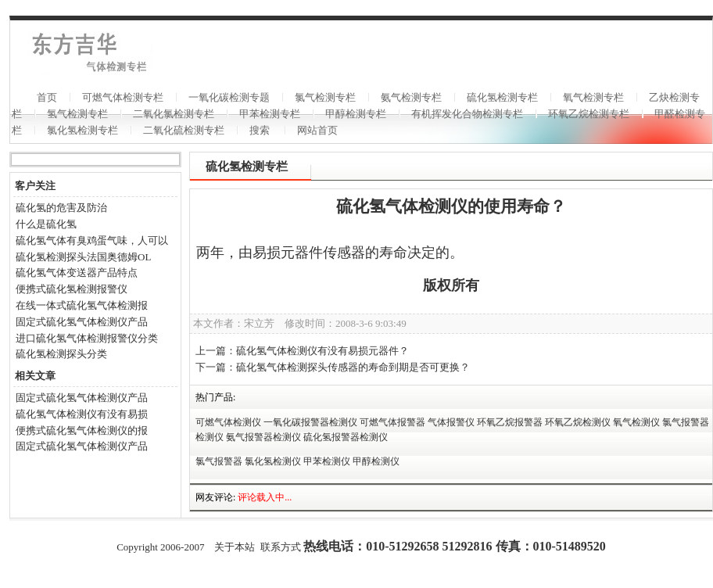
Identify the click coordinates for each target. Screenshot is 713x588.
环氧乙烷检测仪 (578, 422)
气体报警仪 (451, 422)
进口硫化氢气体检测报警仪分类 (87, 338)
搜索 (260, 130)
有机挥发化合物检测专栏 (467, 114)
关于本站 (235, 547)
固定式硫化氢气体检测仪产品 (82, 322)
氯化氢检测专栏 (82, 130)
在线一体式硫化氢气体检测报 (82, 305)
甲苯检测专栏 (270, 114)
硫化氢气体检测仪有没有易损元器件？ (322, 351)
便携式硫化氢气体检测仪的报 (82, 430)
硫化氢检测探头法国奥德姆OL (83, 257)
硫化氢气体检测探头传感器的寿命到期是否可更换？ (353, 367)
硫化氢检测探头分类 (61, 354)
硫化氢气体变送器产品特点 (77, 272)
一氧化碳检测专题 (229, 97)
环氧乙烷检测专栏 (589, 114)
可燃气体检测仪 (228, 422)
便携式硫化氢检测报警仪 (72, 289)
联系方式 (281, 547)
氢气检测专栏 (77, 114)
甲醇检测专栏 (356, 114)
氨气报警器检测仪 (263, 437)
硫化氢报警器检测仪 (346, 437)
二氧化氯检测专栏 (174, 114)
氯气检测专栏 (325, 97)
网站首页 (317, 130)
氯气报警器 (219, 461)
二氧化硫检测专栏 (184, 130)
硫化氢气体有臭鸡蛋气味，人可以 (92, 240)
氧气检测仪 (636, 422)
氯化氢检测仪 (273, 461)
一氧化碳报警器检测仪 (310, 422)
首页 (47, 97)
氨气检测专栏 (411, 97)
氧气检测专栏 (593, 97)
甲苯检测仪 (327, 461)
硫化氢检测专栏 (502, 97)
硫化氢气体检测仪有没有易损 (82, 414)
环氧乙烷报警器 (510, 422)
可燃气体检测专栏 (123, 97)
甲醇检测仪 (376, 461)
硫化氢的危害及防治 (61, 208)
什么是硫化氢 (46, 224)
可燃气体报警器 (392, 422)
